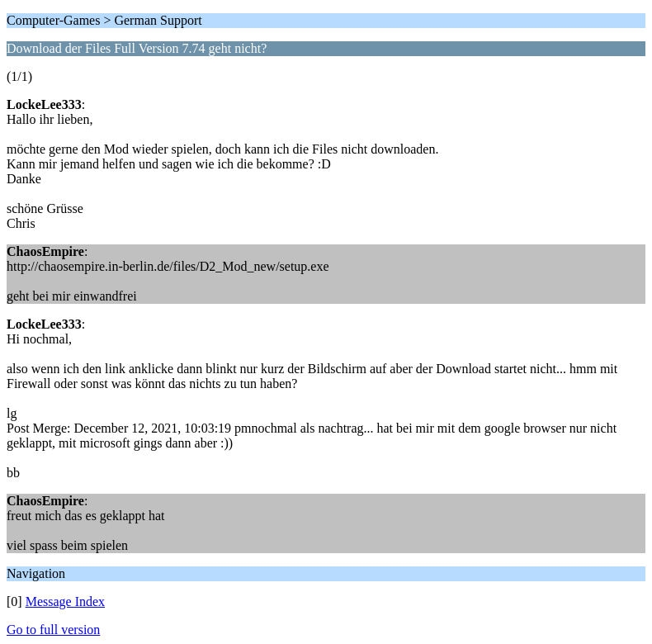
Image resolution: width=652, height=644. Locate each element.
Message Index (65, 601)
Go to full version (53, 630)
